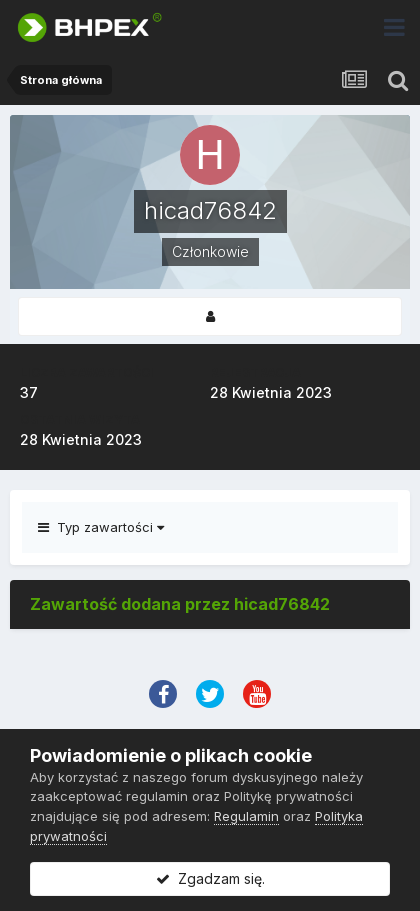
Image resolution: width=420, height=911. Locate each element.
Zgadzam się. (210, 878)
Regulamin (246, 816)
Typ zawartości (101, 527)
